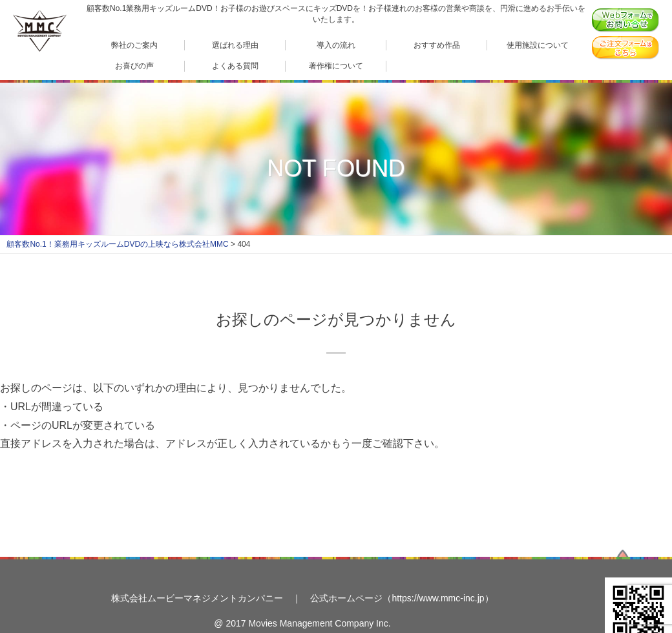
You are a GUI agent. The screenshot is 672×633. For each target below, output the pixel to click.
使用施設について (538, 45)
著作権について (336, 66)
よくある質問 (235, 66)
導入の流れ (336, 45)
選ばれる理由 (235, 45)
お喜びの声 (134, 66)
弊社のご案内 (134, 45)
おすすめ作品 (437, 45)
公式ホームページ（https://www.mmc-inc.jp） (402, 598)
